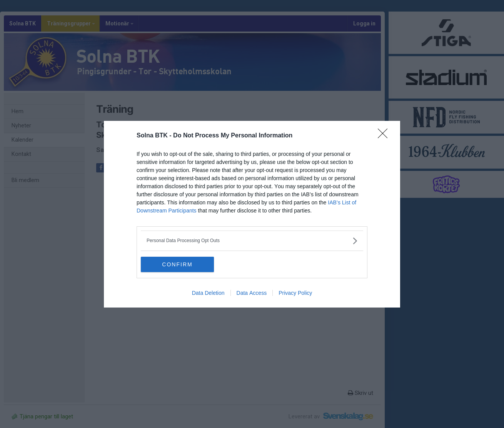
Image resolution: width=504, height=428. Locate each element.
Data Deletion (208, 293)
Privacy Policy (295, 293)
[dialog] (252, 214)
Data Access (252, 293)
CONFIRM (177, 264)
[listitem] (252, 241)
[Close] (385, 136)
